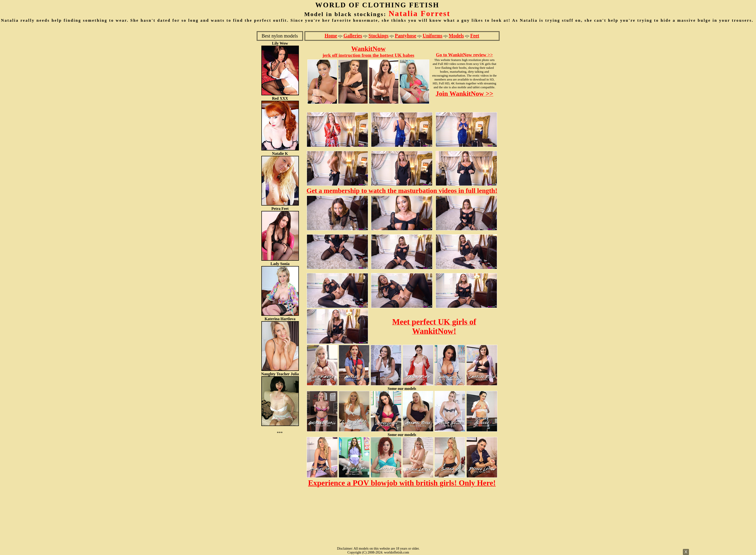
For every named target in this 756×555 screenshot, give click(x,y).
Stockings (378, 36)
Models (456, 36)
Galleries (353, 36)
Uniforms (432, 36)
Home (331, 36)
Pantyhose (406, 36)
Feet (475, 36)
